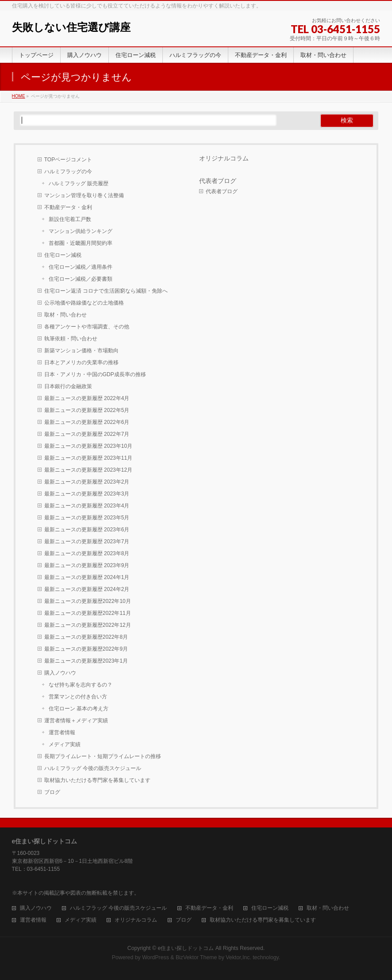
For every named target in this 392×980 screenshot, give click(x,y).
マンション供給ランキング (81, 231)
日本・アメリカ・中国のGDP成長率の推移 (95, 374)
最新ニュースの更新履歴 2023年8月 (87, 553)
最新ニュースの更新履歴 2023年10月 (88, 446)
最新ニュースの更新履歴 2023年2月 (87, 482)
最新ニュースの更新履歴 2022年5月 (87, 410)
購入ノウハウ (60, 673)
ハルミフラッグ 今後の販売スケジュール (93, 768)
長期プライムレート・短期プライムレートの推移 (103, 756)
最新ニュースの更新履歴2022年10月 (88, 601)
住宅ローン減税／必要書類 (81, 279)
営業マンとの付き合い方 (78, 697)
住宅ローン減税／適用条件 (81, 267)
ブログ (52, 792)
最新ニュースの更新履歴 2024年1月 (87, 577)
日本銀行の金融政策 (68, 386)
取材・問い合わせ (65, 315)
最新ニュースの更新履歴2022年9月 (86, 649)
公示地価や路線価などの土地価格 (84, 303)
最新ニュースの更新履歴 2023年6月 (87, 530)
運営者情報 (62, 732)
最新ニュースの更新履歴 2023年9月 (87, 565)
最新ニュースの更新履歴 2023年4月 (87, 506)
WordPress (156, 957)
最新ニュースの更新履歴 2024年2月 (87, 589)
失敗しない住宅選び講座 (71, 27)
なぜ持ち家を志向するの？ (81, 685)
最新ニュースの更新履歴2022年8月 (86, 637)
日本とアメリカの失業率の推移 (81, 362)
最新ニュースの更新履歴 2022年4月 (87, 398)
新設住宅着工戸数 (70, 219)
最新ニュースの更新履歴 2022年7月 (87, 434)
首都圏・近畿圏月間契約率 (81, 243)
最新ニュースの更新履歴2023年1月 (86, 661)
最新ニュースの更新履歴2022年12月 (88, 625)
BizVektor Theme (196, 957)
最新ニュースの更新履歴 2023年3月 (87, 494)
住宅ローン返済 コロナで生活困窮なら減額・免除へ (106, 291)
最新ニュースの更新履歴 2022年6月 (87, 422)
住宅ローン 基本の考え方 (79, 709)
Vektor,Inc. (238, 957)
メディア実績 (65, 744)
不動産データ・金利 (68, 207)
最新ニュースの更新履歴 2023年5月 (87, 518)
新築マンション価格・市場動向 (81, 351)
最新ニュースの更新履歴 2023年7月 (87, 541)
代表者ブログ (218, 181)
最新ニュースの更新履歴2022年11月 (88, 613)
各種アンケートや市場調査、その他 (87, 327)
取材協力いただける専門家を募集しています (97, 780)
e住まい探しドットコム (186, 948)
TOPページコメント (68, 160)
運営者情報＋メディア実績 (76, 721)
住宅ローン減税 (63, 255)
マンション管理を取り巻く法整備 (84, 195)
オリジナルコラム (224, 158)
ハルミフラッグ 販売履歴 (79, 183)
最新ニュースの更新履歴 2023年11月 (88, 458)
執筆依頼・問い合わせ (71, 339)
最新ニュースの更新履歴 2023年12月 (88, 470)
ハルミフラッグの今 (68, 172)
